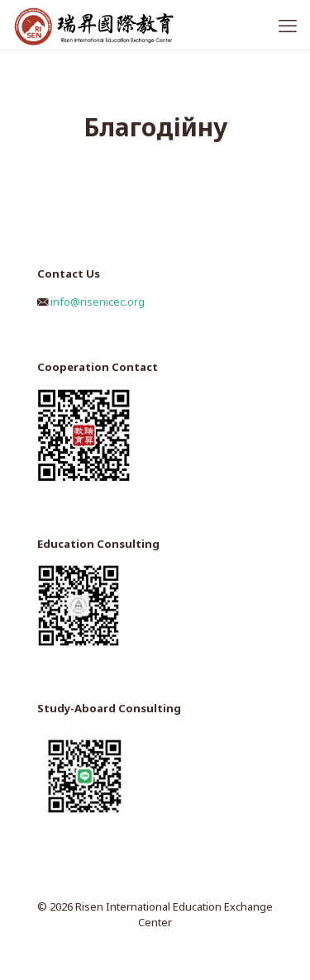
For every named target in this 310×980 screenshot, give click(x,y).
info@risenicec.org (98, 302)
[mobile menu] (288, 25)
